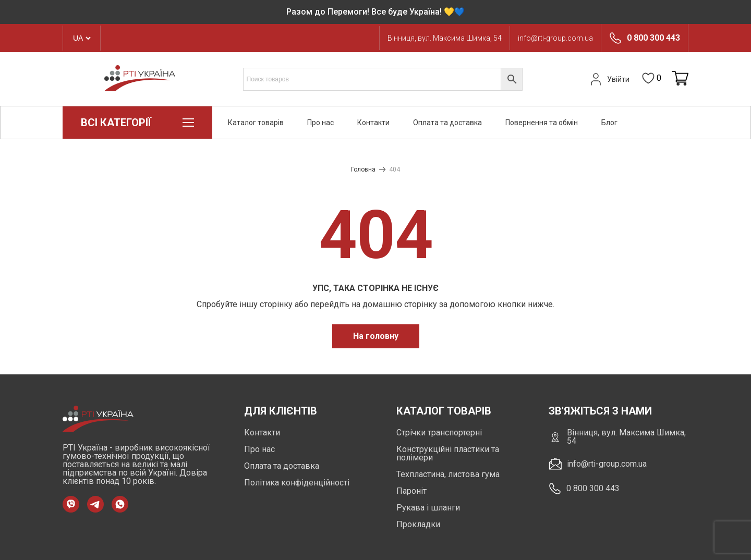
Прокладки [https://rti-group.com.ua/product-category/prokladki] (418, 524)
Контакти (373, 123)
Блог (609, 123)
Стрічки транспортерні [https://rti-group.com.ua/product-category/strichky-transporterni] (439, 433)
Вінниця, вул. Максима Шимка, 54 (445, 38)
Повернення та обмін (542, 123)
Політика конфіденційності (297, 483)
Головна (363, 169)
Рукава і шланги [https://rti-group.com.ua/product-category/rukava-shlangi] (428, 508)
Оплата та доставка (447, 123)
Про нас (320, 123)
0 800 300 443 (653, 38)
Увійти (609, 79)
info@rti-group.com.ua (555, 38)
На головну (376, 336)
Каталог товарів (256, 123)
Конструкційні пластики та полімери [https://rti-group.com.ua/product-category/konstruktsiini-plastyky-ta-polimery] (448, 453)
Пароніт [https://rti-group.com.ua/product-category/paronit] (411, 491)
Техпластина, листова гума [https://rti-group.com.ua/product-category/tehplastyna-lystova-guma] (448, 474)
